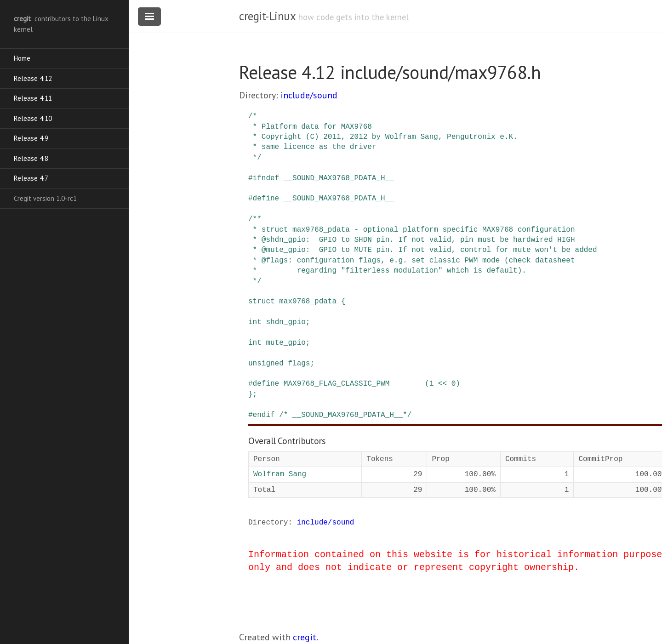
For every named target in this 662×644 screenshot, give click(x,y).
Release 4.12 (33, 78)
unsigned (266, 364)
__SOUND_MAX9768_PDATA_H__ (339, 178)
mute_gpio (285, 343)
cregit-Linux (267, 16)
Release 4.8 (31, 158)
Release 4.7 (31, 178)
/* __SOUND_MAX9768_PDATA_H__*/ (345, 415)
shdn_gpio (285, 322)
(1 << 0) (442, 384)
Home (22, 58)
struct (262, 302)
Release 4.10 (33, 118)
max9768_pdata (308, 302)
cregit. (305, 637)
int (255, 322)
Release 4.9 (31, 138)
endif (264, 415)
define (266, 199)
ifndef (266, 178)
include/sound (309, 95)
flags (299, 364)
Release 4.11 (33, 98)
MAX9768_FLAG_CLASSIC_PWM (337, 384)
